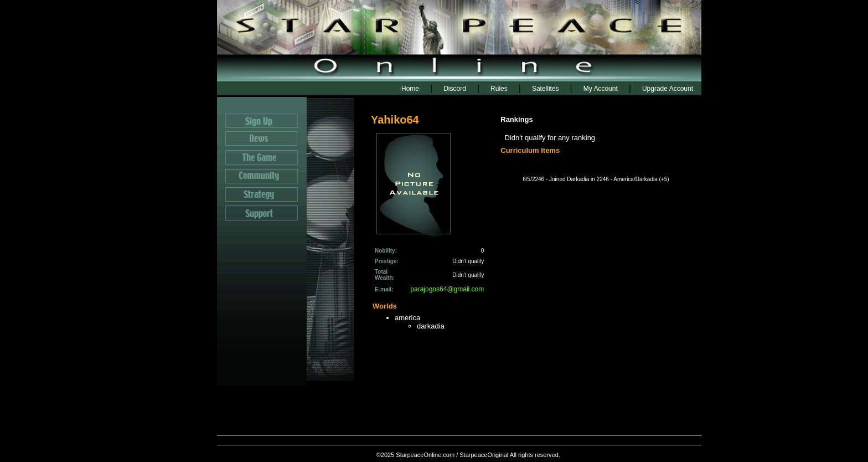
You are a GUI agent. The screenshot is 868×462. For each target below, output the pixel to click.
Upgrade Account (668, 89)
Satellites (546, 89)
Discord (455, 89)
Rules (499, 89)
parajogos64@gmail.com (447, 289)
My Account (601, 89)
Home (410, 89)
